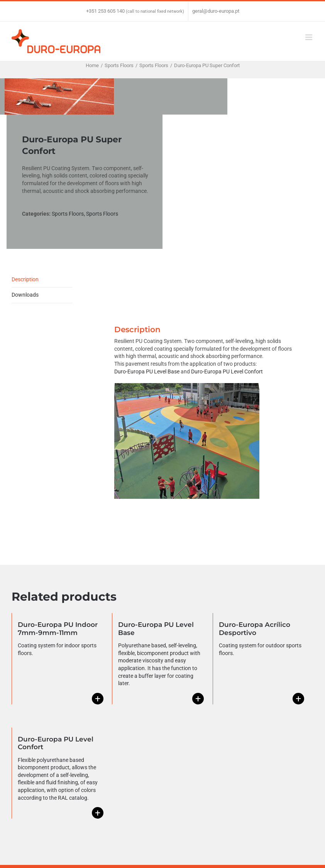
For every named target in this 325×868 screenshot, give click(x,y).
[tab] (42, 280)
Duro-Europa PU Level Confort (227, 372)
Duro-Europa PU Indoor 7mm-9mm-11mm (58, 628)
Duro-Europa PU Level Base (147, 372)
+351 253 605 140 (105, 11)
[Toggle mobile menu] (309, 37)
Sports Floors (68, 214)
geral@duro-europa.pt (216, 11)
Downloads (25, 295)
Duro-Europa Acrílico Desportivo (255, 628)
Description (25, 279)
